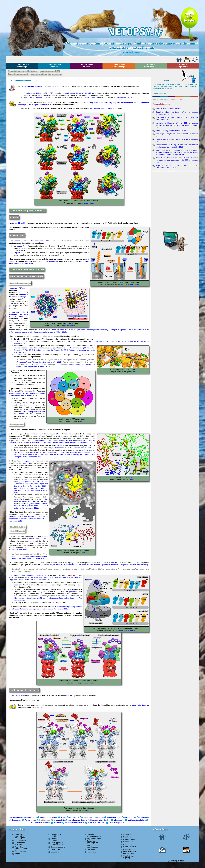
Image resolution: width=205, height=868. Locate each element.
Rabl (133, 372)
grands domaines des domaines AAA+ (31, 241)
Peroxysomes (31, 820)
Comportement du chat (86, 66)
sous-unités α (28, 463)
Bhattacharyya (133, 284)
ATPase (53, 93)
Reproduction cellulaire (41, 823)
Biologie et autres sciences (151, 66)
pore (81, 450)
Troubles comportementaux (94, 835)
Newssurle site (189, 17)
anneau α (24, 295)
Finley (82, 553)
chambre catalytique (90, 97)
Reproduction (128, 844)
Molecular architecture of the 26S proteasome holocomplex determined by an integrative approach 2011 (91, 330)
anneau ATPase (18, 288)
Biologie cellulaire (130, 847)
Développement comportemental (57, 844)
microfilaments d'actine (78, 820)
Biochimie (58, 823)
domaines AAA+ (33, 539)
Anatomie (127, 834)
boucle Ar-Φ (22, 246)
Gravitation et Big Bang (128, 857)
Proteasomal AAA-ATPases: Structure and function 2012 (39, 362)
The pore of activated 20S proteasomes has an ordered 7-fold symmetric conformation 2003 (57, 443)
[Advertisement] (175, 186)
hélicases (73, 575)
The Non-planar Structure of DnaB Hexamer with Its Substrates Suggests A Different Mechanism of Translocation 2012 (45, 579)
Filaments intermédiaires (100, 820)
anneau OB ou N (18, 223)
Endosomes (144, 817)
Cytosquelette (59, 820)
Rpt (44, 539)
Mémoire (18, 854)
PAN (89, 341)
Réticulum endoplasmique (93, 817)
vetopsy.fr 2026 (176, 861)
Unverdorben (89, 203)
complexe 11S (37, 434)
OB (46, 93)
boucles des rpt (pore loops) (37, 97)
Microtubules (119, 820)
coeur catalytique (19, 297)
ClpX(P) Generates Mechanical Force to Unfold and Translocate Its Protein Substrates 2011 (30, 557)
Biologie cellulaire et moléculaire (23, 817)
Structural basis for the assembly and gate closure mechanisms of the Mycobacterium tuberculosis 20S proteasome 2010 (28, 519)
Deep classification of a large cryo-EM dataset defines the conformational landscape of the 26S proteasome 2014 (177, 160)
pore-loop (73, 592)
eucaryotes (26, 461)
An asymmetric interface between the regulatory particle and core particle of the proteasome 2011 (31, 506)
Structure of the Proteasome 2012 (168, 109)
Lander (89, 810)
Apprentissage (20, 851)
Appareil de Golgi (114, 817)
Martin (123, 284)
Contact (194, 79)
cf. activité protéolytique (123, 97)
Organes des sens (58, 847)
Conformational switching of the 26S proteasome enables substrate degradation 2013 (177, 146)
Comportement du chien (54, 66)
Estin (120, 630)
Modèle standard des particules (130, 853)
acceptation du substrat (35, 86)
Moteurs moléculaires (97, 823)
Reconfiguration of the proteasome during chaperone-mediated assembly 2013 (27, 394)
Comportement (21, 840)
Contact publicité (169, 237)
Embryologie (128, 842)
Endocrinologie (129, 839)
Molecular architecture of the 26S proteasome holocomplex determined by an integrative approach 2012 (177, 125)
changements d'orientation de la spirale (28, 575)
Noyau (63, 817)
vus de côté (94, 108)
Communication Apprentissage (119, 66)
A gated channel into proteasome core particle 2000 (71, 448)
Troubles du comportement (183, 66)
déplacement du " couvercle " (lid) (78, 93)
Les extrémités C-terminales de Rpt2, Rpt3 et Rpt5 (18, 314)
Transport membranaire (75, 823)
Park (81, 421)
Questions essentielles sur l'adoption (20, 836)
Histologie (127, 837)
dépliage (114, 563)
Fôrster (133, 480)
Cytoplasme (74, 817)
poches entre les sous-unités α (31, 500)
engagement (55, 86)
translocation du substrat (18, 550)
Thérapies (91, 849)
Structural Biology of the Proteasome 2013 (172, 131)
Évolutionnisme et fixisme (21, 844)
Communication (57, 849)
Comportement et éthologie (22, 66)
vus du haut (105, 108)
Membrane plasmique (49, 817)
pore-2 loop (21, 253)
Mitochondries (130, 817)
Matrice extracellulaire (137, 820)
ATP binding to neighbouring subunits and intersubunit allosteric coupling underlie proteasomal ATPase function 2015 (45, 608)
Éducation (55, 852)
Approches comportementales (22, 848)
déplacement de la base (35, 93)
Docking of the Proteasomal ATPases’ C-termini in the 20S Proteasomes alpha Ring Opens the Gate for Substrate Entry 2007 (31, 484)
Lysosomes (17, 820)
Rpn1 (68, 696)
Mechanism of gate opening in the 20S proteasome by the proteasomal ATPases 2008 (31, 490)
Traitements (92, 852)
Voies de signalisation (118, 823)
